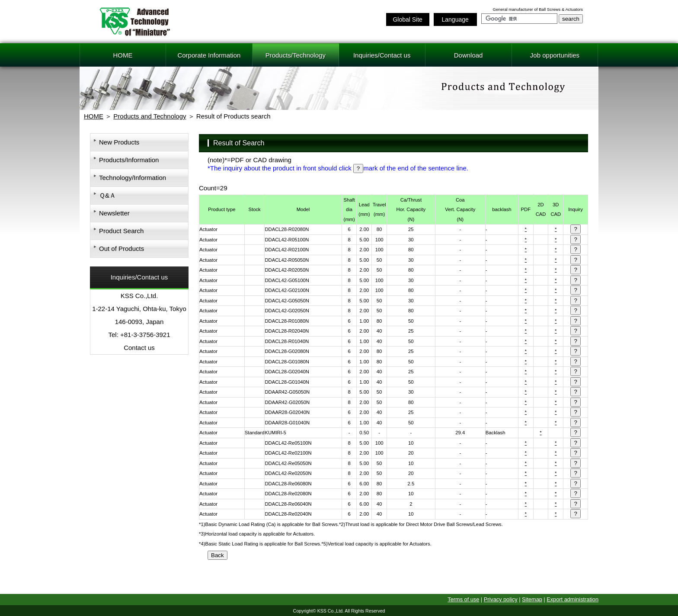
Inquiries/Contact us (382, 55)
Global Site (407, 19)
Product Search (121, 231)
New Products (119, 142)
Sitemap (532, 599)
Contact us (139, 348)
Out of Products (122, 249)
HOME (123, 55)
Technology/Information (133, 178)
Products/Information (129, 160)
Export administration (572, 599)
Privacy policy (501, 599)
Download (469, 55)
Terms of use (463, 599)
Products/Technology (296, 55)
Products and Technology (150, 116)
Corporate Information (209, 55)
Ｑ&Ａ (107, 195)
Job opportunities (555, 55)
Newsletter (114, 213)
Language (455, 19)
